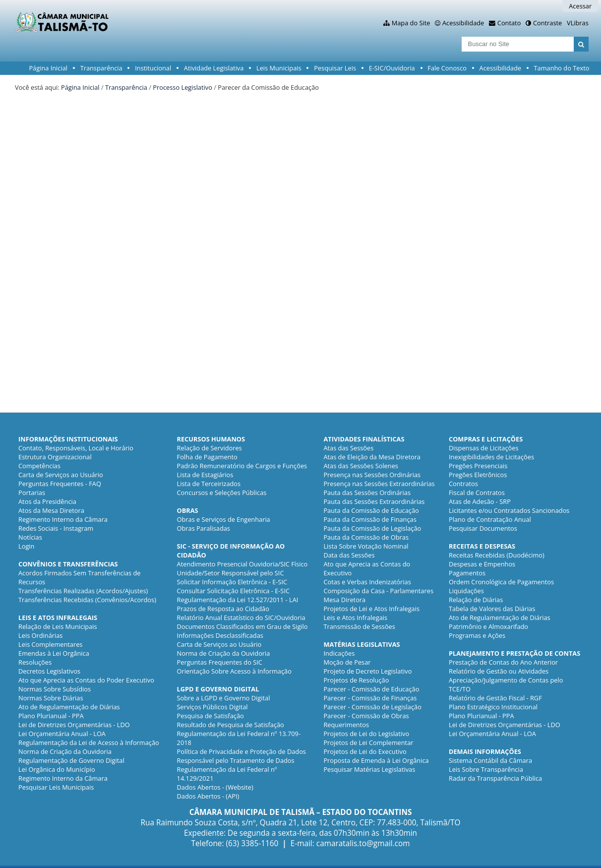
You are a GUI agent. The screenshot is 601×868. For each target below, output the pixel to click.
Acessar (580, 6)
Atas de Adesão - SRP (480, 501)
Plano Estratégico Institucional (493, 707)
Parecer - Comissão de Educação (371, 689)
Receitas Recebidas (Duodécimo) (497, 555)
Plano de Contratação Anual (490, 519)
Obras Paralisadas (204, 528)
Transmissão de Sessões (359, 626)
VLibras (578, 23)
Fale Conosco (447, 68)
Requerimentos (346, 725)
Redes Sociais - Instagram (56, 528)
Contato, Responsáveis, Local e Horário (76, 448)
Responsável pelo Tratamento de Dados (236, 760)
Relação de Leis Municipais (58, 626)
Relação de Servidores (210, 448)
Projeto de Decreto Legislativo (367, 671)
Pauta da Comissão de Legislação (372, 528)
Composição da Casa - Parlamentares (378, 591)
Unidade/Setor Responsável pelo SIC (231, 573)
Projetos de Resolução (356, 680)
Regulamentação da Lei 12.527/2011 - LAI (238, 600)
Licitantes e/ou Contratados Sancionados (509, 510)
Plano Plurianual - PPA (51, 716)
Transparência (101, 68)
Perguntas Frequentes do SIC (220, 662)
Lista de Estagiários (205, 475)
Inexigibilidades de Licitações (491, 457)
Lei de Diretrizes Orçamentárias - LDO (74, 725)
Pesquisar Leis (335, 68)
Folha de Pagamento (207, 457)
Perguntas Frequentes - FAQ (60, 484)
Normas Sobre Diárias (51, 698)
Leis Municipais (279, 68)
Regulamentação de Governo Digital (71, 760)
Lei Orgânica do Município (57, 769)
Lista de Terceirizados (209, 484)
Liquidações (466, 591)
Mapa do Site (411, 23)
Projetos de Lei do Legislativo (366, 734)
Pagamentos (467, 573)
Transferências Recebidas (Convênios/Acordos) (87, 600)
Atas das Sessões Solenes (361, 466)
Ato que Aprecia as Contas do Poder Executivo (86, 680)
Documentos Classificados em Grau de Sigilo (242, 626)
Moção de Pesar (347, 662)
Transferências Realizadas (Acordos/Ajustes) (83, 591)
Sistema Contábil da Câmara (490, 760)
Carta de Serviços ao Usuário (61, 475)
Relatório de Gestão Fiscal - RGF (495, 698)
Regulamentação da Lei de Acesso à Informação (89, 743)
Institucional (153, 68)
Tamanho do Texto (562, 68)
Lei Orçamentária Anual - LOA (62, 734)
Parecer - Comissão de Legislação (372, 707)
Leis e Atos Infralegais (355, 618)
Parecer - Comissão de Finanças (370, 698)
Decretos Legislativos (49, 671)
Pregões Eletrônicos (478, 475)
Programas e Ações (477, 635)
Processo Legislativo (182, 87)
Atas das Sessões (348, 448)
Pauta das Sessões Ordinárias (367, 493)
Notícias (30, 537)
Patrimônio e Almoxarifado (488, 626)
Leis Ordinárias (40, 635)
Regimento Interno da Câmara (63, 519)
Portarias (32, 493)
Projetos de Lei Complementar (368, 743)
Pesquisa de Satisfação (210, 716)
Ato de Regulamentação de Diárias (69, 707)
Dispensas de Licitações (484, 448)
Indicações (339, 653)
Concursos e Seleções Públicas (222, 493)
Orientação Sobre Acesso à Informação (234, 671)
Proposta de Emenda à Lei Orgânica (376, 760)
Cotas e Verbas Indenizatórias (367, 582)
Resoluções (35, 662)
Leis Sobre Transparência (486, 769)
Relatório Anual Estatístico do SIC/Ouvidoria (241, 618)
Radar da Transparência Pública (495, 778)
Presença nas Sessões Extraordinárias (379, 484)
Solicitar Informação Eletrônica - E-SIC (232, 582)
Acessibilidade (463, 23)
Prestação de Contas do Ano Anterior (503, 662)
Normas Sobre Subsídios (55, 689)
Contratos (463, 484)
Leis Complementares (50, 644)
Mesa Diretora (344, 600)
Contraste (547, 23)
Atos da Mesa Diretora (51, 510)
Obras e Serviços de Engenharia (224, 519)
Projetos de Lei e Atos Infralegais (371, 609)
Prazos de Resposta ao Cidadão (223, 609)
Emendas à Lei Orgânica (54, 653)
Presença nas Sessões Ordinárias (372, 475)
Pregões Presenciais (478, 466)
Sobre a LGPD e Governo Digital (224, 698)
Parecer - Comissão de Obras (366, 716)
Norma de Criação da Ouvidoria (65, 751)
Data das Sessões (349, 555)
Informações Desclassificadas (220, 635)
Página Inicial (48, 68)
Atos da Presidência (47, 501)
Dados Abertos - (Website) (215, 787)
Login (26, 546)
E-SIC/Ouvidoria (392, 68)
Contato (509, 23)
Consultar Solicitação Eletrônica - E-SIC (233, 591)
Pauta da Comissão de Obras (366, 537)
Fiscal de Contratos (477, 493)
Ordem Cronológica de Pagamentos (501, 582)
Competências (39, 466)
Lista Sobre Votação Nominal (366, 546)
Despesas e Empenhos (482, 564)
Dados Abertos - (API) (208, 796)
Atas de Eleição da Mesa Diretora (372, 457)
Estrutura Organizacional (55, 457)
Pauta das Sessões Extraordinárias (374, 501)
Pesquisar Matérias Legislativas (369, 769)
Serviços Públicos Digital (212, 707)
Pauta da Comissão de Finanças (370, 519)
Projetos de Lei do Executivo (365, 751)
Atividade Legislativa (214, 68)
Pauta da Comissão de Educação (371, 510)
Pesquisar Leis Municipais (56, 787)
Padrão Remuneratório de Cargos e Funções (242, 466)
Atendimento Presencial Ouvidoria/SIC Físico (242, 564)
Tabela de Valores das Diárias (492, 609)
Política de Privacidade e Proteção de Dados (241, 751)
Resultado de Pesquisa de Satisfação (231, 725)
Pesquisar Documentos (483, 528)
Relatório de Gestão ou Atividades (499, 671)
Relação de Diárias (476, 600)
